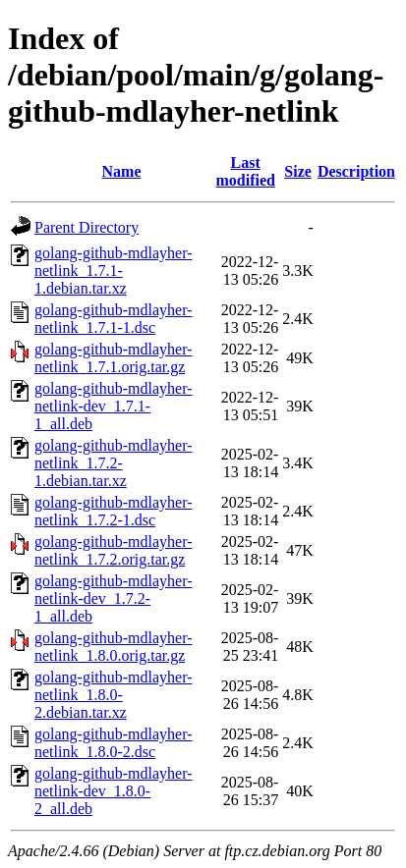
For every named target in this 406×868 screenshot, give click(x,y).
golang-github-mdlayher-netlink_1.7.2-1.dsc (114, 511)
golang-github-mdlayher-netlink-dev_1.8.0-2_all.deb (114, 791)
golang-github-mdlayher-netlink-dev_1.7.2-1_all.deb (114, 598)
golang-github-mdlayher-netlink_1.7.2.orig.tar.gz (114, 550)
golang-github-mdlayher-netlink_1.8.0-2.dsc (114, 743)
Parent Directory (87, 227)
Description (356, 171)
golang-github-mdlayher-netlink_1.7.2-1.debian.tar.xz (114, 463)
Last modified (245, 171)
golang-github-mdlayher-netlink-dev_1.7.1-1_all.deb (114, 406)
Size (298, 171)
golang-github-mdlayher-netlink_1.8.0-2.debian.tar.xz (114, 695)
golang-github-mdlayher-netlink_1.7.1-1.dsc (114, 319)
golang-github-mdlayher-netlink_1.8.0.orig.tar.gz (114, 647)
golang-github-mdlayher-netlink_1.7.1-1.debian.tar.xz (114, 271)
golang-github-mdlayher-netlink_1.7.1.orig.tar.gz (114, 358)
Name (122, 171)
